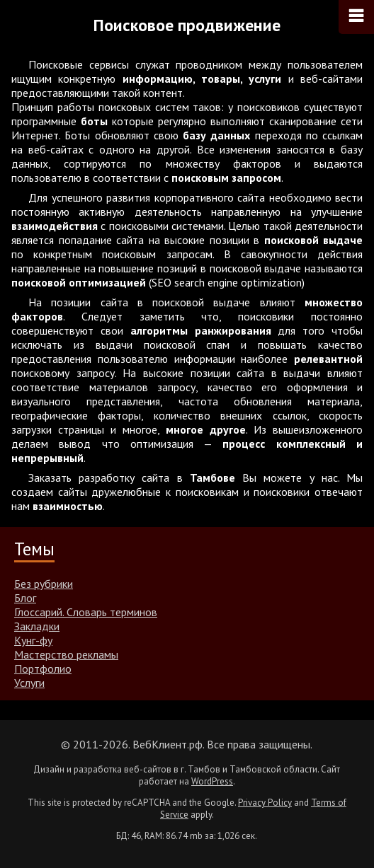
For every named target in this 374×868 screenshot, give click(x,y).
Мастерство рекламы (66, 654)
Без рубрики (44, 584)
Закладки (37, 626)
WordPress (212, 781)
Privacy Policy (265, 803)
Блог (25, 598)
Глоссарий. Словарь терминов (86, 612)
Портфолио (43, 669)
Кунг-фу (33, 640)
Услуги (29, 683)
